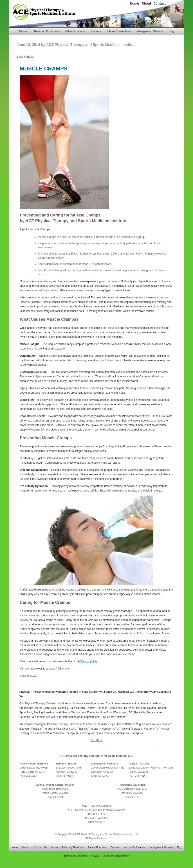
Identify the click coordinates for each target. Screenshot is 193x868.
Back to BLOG (25, 57)
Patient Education (76, 31)
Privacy (95, 856)
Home (15, 847)
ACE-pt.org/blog (87, 661)
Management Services (150, 31)
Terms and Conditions (76, 856)
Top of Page (96, 740)
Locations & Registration (116, 856)
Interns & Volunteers (119, 31)
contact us (52, 717)
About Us (26, 847)
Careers (96, 31)
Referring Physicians (47, 31)
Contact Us (41, 847)
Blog (171, 31)
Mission (24, 31)
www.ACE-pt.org (59, 669)
